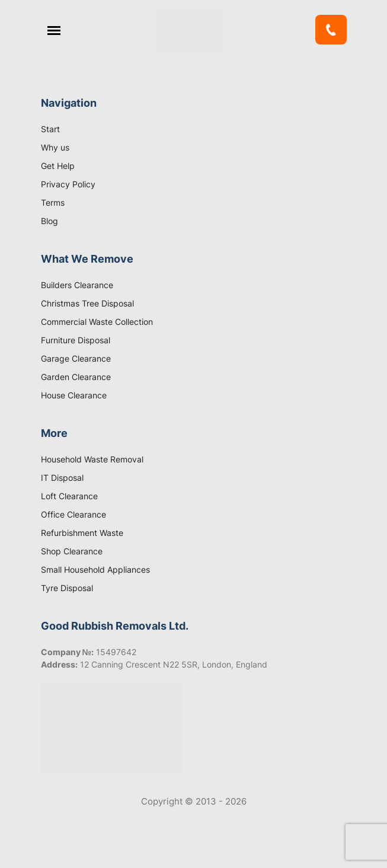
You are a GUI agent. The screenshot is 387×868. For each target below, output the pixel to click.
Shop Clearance (72, 551)
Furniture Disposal (76, 340)
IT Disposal (62, 478)
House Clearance (74, 395)
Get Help (58, 166)
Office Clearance (73, 514)
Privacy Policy (68, 184)
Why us (55, 147)
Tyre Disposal (67, 588)
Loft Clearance (69, 496)
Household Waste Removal (92, 459)
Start (50, 129)
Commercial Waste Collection (97, 322)
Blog (49, 221)
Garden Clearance (76, 377)
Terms (53, 202)
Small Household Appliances (95, 569)
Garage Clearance (76, 358)
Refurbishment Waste (82, 533)
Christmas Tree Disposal (87, 303)
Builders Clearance (77, 285)
